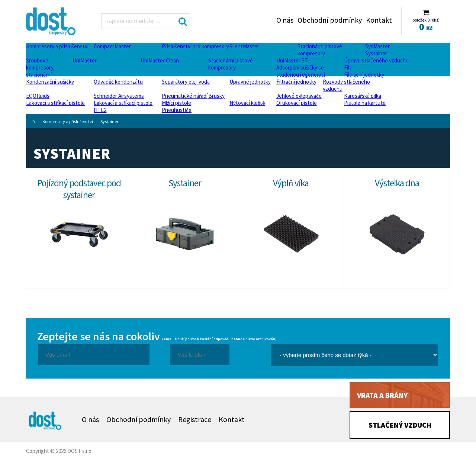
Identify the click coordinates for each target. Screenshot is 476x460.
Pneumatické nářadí (185, 96)
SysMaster (377, 46)
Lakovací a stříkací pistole (55, 103)
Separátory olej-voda (186, 82)
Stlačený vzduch (400, 425)
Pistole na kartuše (365, 103)
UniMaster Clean (160, 60)
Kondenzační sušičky (50, 82)
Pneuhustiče (177, 110)
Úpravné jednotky (250, 82)
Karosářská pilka (363, 96)
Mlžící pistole (176, 103)
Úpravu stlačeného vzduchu (376, 60)
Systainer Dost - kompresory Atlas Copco (53, 21)
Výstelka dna (397, 183)
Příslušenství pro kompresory (195, 46)
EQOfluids (38, 96)
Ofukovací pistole (297, 103)
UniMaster (85, 60)
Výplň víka (291, 183)
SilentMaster (244, 46)
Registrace (195, 419)
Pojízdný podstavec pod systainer (79, 189)
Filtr (349, 67)
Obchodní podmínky (330, 20)
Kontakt (379, 20)
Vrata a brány (382, 395)
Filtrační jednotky (364, 75)
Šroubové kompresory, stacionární (40, 67)
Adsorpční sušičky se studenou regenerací (301, 71)
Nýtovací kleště (247, 103)
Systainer (376, 53)
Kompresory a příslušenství (57, 46)
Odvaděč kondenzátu (118, 82)
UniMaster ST (292, 60)
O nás (285, 20)
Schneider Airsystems (119, 96)
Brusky (216, 96)
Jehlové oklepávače (299, 96)
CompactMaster (112, 46)
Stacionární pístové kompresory (320, 50)
